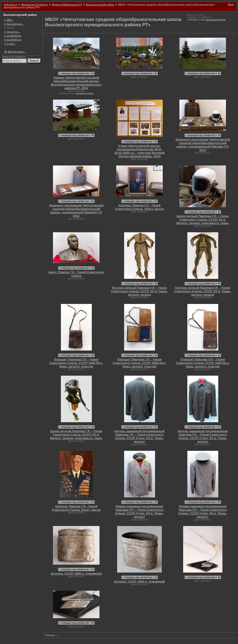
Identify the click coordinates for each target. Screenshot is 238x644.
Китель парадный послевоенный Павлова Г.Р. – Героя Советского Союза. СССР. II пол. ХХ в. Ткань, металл (139, 436)
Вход (231, 5)
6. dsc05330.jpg (13, 40)
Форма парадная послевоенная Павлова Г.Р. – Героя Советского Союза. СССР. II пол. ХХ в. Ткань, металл (139, 512)
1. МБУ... (9, 20)
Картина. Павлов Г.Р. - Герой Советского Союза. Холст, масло (139, 207)
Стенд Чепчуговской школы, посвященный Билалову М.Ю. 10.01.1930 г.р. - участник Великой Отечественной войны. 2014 (139, 151)
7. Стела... (10, 44)
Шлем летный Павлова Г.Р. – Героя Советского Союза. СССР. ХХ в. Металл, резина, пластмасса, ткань (203, 220)
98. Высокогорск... (15, 52)
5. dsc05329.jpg (13, 36)
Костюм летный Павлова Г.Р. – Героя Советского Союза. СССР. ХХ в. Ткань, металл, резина (140, 291)
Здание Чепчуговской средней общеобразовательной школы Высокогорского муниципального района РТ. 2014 (76, 83)
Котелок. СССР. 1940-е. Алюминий (76, 574)
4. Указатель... (12, 32)
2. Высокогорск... (14, 24)
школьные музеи (216, 20)
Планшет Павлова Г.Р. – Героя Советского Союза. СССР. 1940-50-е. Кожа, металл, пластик (76, 363)
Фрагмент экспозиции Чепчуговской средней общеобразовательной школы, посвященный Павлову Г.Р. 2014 (203, 145)
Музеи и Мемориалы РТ (67, 5)
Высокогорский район (100, 5)
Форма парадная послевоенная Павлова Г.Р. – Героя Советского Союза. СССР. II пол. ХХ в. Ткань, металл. (203, 512)
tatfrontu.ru (11, 5)
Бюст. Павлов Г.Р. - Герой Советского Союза (76, 274)
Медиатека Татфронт (35, 5)
